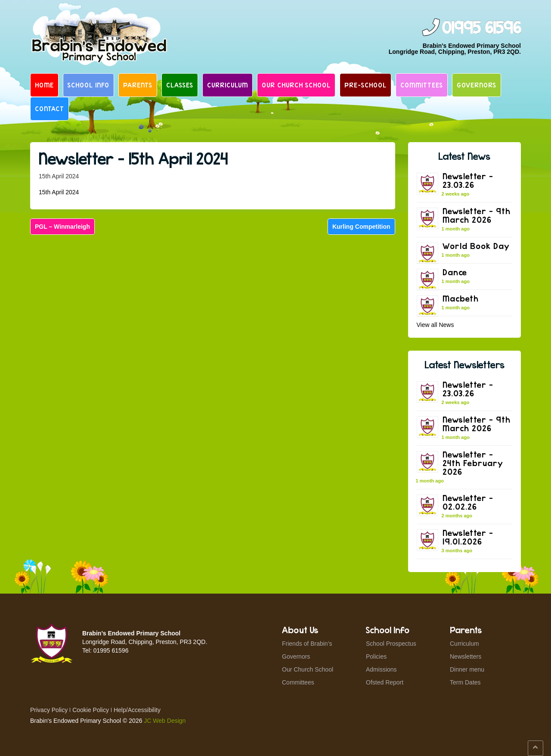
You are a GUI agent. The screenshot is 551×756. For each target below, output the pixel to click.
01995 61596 (481, 28)
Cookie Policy (91, 710)
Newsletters (466, 656)
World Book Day (476, 246)
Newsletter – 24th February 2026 (473, 463)
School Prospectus (391, 644)
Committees (422, 85)
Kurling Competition (361, 227)
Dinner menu (467, 669)
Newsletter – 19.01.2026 (468, 537)
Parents (138, 85)
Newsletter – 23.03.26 (468, 180)
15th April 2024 (59, 192)
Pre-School (365, 85)
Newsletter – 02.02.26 (468, 502)
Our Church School (296, 85)
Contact (50, 109)
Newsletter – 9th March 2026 (477, 215)
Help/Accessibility (137, 710)
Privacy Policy (49, 710)
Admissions (381, 669)
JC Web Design (165, 721)
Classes (180, 85)
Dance (455, 272)
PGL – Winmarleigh (62, 227)
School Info (88, 85)
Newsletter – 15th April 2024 (133, 158)
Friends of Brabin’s (307, 644)
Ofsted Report (385, 682)
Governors (477, 85)
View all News (435, 325)
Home (44, 85)
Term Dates (465, 682)
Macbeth (461, 298)
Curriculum (228, 85)
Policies (376, 656)
